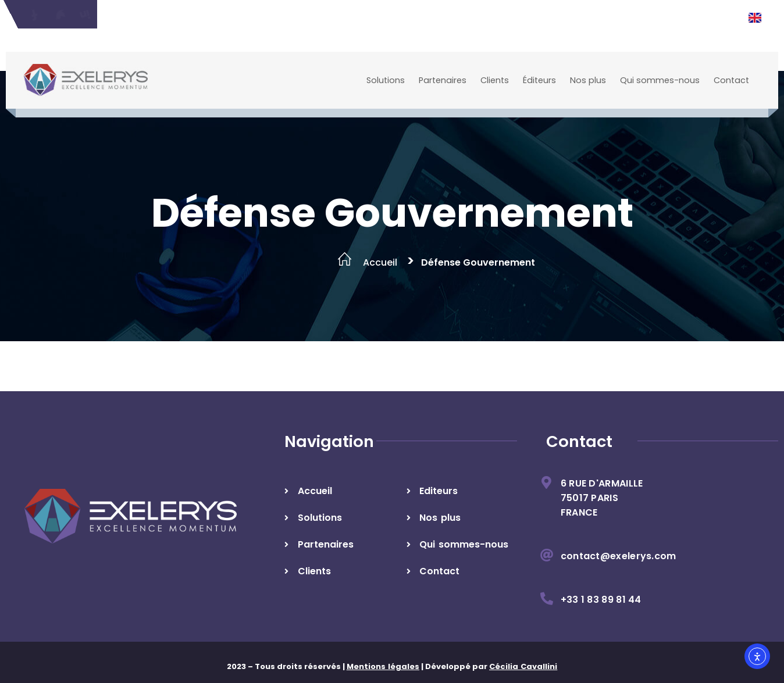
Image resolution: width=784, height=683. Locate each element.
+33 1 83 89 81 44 (601, 600)
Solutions (386, 80)
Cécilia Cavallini (523, 666)
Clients (495, 80)
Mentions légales (383, 666)
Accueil (380, 262)
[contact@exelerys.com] (547, 555)
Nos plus (588, 80)
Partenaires (443, 80)
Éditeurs (539, 80)
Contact (731, 80)
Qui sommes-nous (660, 80)
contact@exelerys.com (619, 556)
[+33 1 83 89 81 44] (547, 599)
